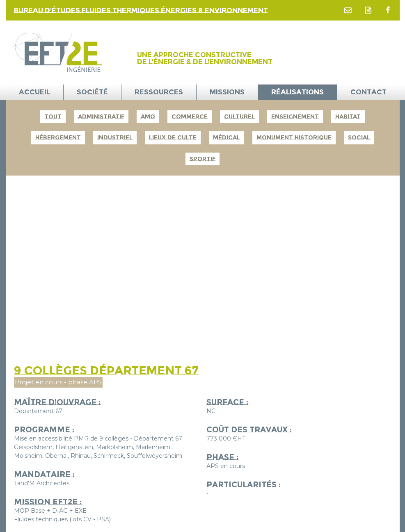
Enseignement (295, 116)
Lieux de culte (173, 137)
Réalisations (297, 92)
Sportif (202, 159)
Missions (227, 92)
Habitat (348, 116)
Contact (368, 92)
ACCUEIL (34, 92)
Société (92, 92)
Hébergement (58, 137)
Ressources (159, 92)
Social (359, 137)
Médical (227, 137)
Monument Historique (294, 137)
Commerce (190, 116)
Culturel (239, 116)
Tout (53, 116)
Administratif (101, 116)
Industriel (115, 137)
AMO (148, 116)
